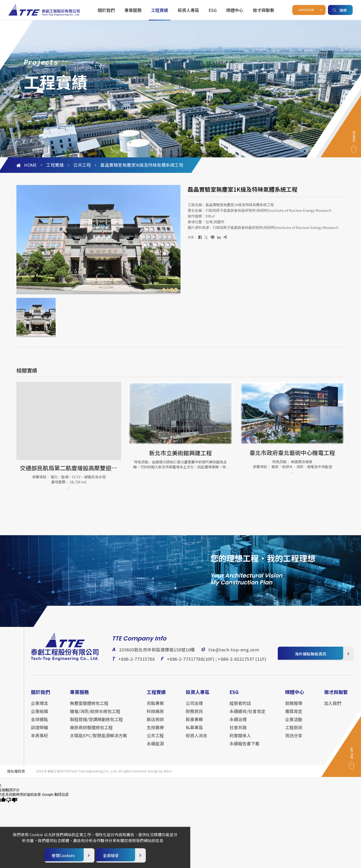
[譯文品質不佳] (12, 800)
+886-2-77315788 (137, 663)
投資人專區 (188, 10)
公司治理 (194, 707)
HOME (27, 165)
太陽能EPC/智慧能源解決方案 (98, 739)
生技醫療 (155, 731)
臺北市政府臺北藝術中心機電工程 (292, 453)
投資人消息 (196, 739)
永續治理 (238, 723)
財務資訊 (194, 715)
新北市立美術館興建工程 (180, 453)
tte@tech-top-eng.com (234, 653)
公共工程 (82, 165)
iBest (168, 775)
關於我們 (106, 10)
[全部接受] (121, 855)
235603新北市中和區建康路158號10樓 (157, 653)
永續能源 (155, 747)
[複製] (225, 237)
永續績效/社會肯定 (247, 715)
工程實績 (160, 10)
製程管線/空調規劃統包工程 (96, 723)
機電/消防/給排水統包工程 (95, 715)
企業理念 (39, 707)
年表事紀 (39, 739)
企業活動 (294, 723)
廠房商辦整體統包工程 (91, 731)
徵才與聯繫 (263, 10)
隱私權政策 (16, 775)
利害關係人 (240, 739)
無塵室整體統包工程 (89, 707)
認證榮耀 (39, 731)
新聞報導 (294, 707)
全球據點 (39, 723)
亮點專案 (155, 707)
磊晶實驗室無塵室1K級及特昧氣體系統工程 (142, 165)
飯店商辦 (155, 723)
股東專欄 (194, 723)
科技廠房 (155, 715)
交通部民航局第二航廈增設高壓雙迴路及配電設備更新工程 (94, 468)
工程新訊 (294, 731)
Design (153, 775)
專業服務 (133, 10)
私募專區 (194, 731)
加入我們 (333, 707)
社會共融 (238, 731)
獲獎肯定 (294, 715)
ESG (213, 10)
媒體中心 (235, 10)
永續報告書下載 (244, 747)
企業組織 (39, 715)
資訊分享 (294, 739)
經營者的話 (240, 707)
